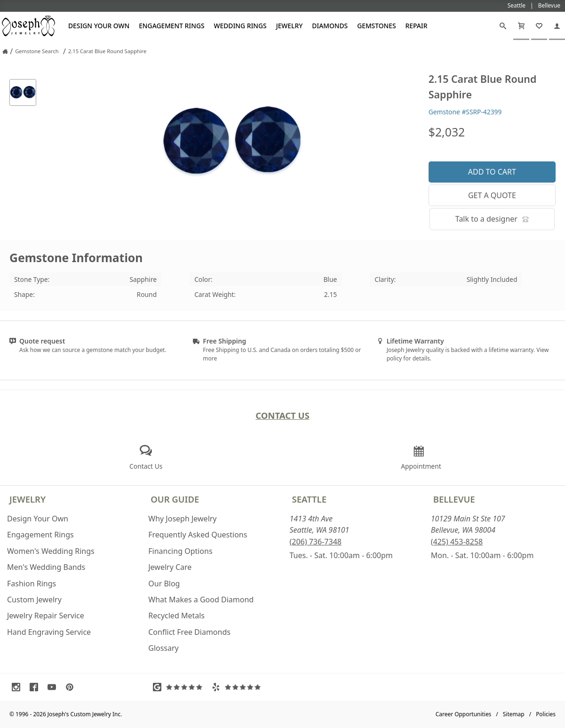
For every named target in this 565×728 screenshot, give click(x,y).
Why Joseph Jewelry (182, 519)
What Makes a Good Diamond (201, 600)
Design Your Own (99, 26)
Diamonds (330, 26)
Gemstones (376, 26)
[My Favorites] (539, 26)
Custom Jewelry (34, 600)
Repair (417, 26)
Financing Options (180, 551)
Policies (546, 714)
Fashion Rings (32, 584)
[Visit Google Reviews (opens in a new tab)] (180, 687)
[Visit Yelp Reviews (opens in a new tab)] (239, 687)
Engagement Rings (171, 26)
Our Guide (175, 499)
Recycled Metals (176, 616)
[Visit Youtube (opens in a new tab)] (54, 687)
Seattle (309, 499)
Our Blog (164, 584)
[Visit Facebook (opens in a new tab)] (36, 687)
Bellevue (454, 499)
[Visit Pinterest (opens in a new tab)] (72, 687)
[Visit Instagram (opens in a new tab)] (18, 687)
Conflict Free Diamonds (189, 632)
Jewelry (290, 26)
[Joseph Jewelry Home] (5, 51)
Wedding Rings (240, 26)
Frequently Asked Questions (198, 535)
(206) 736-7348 (316, 542)
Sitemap (514, 714)
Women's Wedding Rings (51, 551)
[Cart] (521, 26)
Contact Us (282, 415)
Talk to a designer (492, 219)
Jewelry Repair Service (46, 616)
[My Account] (557, 26)
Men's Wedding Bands (46, 567)
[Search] (503, 26)
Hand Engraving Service (49, 632)
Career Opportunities (464, 714)
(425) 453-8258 (457, 542)
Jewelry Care (170, 567)
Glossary (163, 648)
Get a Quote (492, 195)
